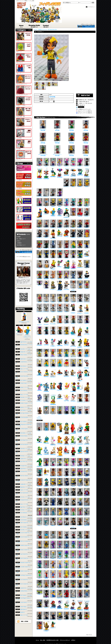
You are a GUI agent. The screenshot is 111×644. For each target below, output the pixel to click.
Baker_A (66, 320)
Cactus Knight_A (73, 410)
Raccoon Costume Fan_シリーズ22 (40, 439)
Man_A (46, 254)
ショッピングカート (86, 26)
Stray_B (53, 410)
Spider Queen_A (24, 609)
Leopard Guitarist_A (73, 162)
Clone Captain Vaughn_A (60, 308)
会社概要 (18, 237)
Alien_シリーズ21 (24, 615)
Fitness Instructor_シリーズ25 (87, 309)
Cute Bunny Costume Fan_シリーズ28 (53, 451)
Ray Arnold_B (80, 298)
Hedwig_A (71, 125)
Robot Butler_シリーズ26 (26, 433)
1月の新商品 (24, 193)
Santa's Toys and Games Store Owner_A (46, 275)
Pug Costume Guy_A (73, 275)
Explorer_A (53, 193)
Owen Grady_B (80, 584)
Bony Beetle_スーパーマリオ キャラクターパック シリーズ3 (60, 397)
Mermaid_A (53, 545)
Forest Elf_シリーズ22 (25, 530)
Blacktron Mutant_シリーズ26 (80, 343)
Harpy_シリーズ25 (24, 395)
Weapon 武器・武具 (24, 112)
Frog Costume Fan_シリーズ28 (73, 440)
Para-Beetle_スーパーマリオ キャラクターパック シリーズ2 (80, 605)
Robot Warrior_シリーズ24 (26, 366)
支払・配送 (43, 640)
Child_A (87, 264)
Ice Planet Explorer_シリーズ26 (66, 342)
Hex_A (86, 125)
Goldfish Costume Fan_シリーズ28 (60, 440)
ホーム (22, 26)
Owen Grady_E (43, 125)
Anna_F (80, 594)
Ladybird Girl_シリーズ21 (26, 588)
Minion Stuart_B (73, 482)
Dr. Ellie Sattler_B (40, 298)
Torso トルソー (24, 58)
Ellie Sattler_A (60, 522)
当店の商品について (21, 245)
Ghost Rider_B (40, 616)
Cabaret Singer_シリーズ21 (26, 607)
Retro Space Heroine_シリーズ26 (40, 342)
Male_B (80, 353)
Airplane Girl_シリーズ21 (26, 459)
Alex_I (73, 212)
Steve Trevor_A (60, 565)
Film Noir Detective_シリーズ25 (87, 364)
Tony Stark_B (46, 616)
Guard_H (46, 224)
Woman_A (87, 353)
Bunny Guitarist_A (53, 162)
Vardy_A (40, 522)
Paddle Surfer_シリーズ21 (26, 359)
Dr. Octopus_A (46, 245)
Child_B (46, 363)
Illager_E (40, 427)
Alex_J (60, 331)
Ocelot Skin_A (73, 183)
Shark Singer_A (40, 472)
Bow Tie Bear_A (53, 275)
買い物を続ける (81, 105)
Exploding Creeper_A (80, 212)
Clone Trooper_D (53, 308)
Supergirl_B (53, 574)
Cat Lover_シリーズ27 (25, 497)
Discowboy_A (60, 462)
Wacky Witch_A (73, 472)
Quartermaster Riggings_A (60, 594)
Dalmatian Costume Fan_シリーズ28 (87, 440)
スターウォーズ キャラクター (24, 226)
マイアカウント (91, 7)
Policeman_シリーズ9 (60, 286)
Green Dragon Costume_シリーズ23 (40, 462)
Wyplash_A (46, 502)
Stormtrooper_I (46, 308)
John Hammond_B (46, 298)
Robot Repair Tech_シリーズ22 (87, 343)
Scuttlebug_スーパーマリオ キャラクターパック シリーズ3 (46, 173)
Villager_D (60, 535)
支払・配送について (34, 26)
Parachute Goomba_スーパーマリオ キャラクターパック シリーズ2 (73, 605)
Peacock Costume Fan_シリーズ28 (46, 440)
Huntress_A (86, 150)
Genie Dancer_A (73, 462)
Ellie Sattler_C (40, 224)
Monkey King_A (46, 584)
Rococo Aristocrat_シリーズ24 (73, 265)
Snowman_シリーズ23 (25, 510)
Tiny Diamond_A (60, 555)
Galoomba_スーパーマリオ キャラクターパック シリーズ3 (66, 172)
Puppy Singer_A (73, 203)
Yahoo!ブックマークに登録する (85, 111)
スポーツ (24, 218)
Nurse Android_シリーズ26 (26, 422)
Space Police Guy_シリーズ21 (66, 373)
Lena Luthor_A (66, 565)
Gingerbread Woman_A (53, 472)
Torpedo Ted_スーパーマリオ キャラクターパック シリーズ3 (80, 172)
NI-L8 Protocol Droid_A (80, 616)
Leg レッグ (24, 69)
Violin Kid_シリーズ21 (25, 449)
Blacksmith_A (87, 535)
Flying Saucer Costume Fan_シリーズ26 (60, 342)
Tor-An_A (73, 492)
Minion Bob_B (60, 616)
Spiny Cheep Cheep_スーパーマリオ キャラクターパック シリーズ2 (60, 604)
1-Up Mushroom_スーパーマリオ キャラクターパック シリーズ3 (53, 399)
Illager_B (73, 535)
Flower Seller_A (60, 363)
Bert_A (80, 574)
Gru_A (66, 482)
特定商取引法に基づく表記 (53, 640)
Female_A (46, 353)
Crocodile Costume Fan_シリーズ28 (40, 451)
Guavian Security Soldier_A (60, 492)
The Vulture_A (40, 592)
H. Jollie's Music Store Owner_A (40, 275)
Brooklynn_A (40, 203)
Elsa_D (53, 512)
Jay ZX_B (53, 502)
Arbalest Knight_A (60, 410)
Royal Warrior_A (73, 320)
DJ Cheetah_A (66, 462)
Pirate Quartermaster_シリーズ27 (73, 387)
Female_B (60, 353)
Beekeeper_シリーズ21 (25, 456)
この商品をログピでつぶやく (84, 109)
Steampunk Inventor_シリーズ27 (87, 388)
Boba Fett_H (46, 398)
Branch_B (40, 555)
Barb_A (46, 565)
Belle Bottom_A (60, 193)
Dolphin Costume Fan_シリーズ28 (46, 451)
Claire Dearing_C (73, 286)
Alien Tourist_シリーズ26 (26, 410)
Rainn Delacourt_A (87, 212)
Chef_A (40, 254)
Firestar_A (87, 234)
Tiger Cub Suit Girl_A (40, 482)
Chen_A (60, 584)
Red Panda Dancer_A (80, 462)
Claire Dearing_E (60, 224)
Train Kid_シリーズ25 (25, 397)
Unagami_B (66, 584)
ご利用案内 (19, 243)
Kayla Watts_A (73, 224)
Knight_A (53, 535)
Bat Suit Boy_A (40, 283)
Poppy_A (60, 545)
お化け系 (24, 210)
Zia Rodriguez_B (40, 234)
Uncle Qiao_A (87, 574)
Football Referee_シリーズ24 (53, 265)
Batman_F (80, 492)
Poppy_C (87, 545)
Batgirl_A (53, 565)
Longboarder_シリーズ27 (26, 484)
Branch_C (66, 555)
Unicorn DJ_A (40, 162)
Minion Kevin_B (80, 183)
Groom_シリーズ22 (19, 330)
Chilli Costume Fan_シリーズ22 (73, 428)
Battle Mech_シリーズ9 (66, 285)
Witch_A (46, 285)
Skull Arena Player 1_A (80, 535)
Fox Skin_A (60, 320)
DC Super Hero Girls (52, 29)
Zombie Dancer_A (80, 203)
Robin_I (87, 616)
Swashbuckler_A (80, 398)
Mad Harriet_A (40, 574)
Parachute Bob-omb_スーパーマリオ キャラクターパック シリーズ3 (53, 172)
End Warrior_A (87, 320)
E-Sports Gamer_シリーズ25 (73, 309)
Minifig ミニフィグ (24, 37)
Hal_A (57, 125)
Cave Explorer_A (66, 331)
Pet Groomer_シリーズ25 (26, 400)
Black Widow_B (40, 502)
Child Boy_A (71, 138)
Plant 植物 (24, 144)
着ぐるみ (24, 202)
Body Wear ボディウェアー (24, 91)
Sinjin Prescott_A (80, 522)
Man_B (53, 254)
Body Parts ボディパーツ (24, 80)
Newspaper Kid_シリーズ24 (26, 466)
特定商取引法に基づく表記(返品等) (86, 100)
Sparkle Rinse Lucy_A (40, 604)
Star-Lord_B (66, 245)
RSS (22, 621)
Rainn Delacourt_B (53, 224)
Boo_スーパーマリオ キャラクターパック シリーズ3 (87, 173)
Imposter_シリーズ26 (25, 407)
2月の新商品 (24, 185)
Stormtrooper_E (87, 298)
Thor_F (66, 616)
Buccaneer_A (87, 398)
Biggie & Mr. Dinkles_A (66, 545)
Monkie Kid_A (73, 584)
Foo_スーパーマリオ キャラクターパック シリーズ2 (66, 604)
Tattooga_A (73, 245)
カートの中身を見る (24, 251)
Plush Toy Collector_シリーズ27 (40, 387)
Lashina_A (87, 565)
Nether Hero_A (46, 331)
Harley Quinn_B (46, 574)
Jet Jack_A (66, 502)
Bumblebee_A (80, 565)
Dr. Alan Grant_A (80, 285)
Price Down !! (24, 169)
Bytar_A (60, 502)
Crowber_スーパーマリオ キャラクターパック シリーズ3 (73, 172)
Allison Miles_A (53, 522)
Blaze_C (53, 427)
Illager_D (87, 410)
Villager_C (40, 545)
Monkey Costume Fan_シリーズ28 (66, 441)
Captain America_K (73, 234)
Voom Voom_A (46, 522)
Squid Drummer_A (80, 162)
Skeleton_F (46, 193)
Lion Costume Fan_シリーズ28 (60, 452)
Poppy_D (46, 555)
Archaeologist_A (40, 193)
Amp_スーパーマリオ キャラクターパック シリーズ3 (40, 173)
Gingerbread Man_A (60, 472)
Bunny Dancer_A (53, 462)
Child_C (66, 363)
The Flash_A (60, 574)
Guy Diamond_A (53, 555)
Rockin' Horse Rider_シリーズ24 (80, 264)
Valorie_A (43, 138)
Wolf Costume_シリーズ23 (26, 595)
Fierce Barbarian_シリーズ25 (40, 413)
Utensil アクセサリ (24, 123)
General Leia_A (73, 616)
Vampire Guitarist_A (87, 162)
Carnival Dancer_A (87, 203)
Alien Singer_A (46, 162)
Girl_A (80, 245)
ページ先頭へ (89, 635)
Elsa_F (87, 594)
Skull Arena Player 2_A (87, 522)
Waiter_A (80, 363)
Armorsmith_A (53, 331)
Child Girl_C (53, 353)
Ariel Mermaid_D (73, 512)
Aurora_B (80, 512)
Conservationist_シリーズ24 (26, 520)
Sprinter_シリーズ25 (25, 387)
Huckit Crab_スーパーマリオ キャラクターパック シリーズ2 (53, 604)
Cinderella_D (46, 512)
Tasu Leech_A (40, 492)
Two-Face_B (40, 626)
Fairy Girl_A (66, 275)
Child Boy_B (57, 138)
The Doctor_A (53, 616)
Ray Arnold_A (66, 522)
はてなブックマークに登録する (85, 113)
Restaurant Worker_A (53, 363)
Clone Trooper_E (66, 308)
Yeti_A (80, 320)
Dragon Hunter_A (73, 502)
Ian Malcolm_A (73, 523)
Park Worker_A (87, 584)
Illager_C (80, 410)
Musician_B (66, 353)
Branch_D (40, 565)
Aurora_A (40, 512)
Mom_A (73, 254)
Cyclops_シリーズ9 (53, 285)
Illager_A (66, 535)
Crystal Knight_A (66, 410)
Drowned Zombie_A (57, 150)
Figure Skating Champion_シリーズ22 (27, 332)
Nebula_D (53, 245)
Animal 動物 (24, 134)
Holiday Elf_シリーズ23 (25, 352)
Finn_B (53, 492)
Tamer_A (46, 410)
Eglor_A (87, 512)
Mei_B (40, 584)
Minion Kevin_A (60, 482)
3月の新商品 (24, 177)
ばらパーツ (24, 155)
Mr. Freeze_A (66, 492)
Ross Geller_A (40, 264)
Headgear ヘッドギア (24, 101)
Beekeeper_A (71, 150)
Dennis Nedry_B (60, 298)
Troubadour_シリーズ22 (24, 317)
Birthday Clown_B (60, 275)
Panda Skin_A (66, 183)
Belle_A (60, 512)
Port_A (53, 594)
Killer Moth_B (40, 245)
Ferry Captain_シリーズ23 (26, 380)
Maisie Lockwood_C (80, 224)
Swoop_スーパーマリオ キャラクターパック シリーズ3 (60, 173)
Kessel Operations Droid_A (66, 594)
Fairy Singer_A (60, 162)
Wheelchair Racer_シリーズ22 (66, 213)
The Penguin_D (46, 594)
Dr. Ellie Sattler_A (87, 285)
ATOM (26, 621)
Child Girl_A (86, 138)
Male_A (40, 353)
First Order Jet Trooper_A (73, 594)
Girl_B (80, 254)
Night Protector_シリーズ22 (26, 342)
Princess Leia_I (46, 492)
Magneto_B (87, 492)
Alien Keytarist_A (46, 462)
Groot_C (60, 245)
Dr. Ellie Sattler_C (66, 298)
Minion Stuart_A (80, 482)
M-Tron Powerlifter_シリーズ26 (46, 342)
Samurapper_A (87, 462)
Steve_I (46, 535)
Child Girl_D (73, 353)
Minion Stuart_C (87, 183)
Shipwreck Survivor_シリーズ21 (46, 373)
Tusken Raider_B (87, 482)
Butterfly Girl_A (80, 472)
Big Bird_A (23, 612)
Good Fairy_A (66, 512)
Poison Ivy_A (73, 565)
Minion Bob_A (53, 482)
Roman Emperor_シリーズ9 (46, 472)
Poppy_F (87, 555)
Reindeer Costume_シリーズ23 (73, 331)
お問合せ (46, 26)
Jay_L (80, 502)
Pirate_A (40, 535)
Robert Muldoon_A (53, 298)
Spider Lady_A (66, 472)
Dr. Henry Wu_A (73, 298)
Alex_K (46, 427)
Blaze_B (46, 545)
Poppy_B (80, 545)
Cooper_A (73, 555)
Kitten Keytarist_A (66, 162)
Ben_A (46, 203)
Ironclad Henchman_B (53, 584)
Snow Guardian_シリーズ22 (26, 527)
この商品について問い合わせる (85, 103)
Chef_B (40, 363)
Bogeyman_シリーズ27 (25, 487)
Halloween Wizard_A (43, 150)
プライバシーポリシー (65, 640)
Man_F (73, 363)
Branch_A (73, 545)
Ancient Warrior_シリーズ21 (46, 626)
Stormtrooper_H (40, 308)
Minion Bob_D (60, 203)
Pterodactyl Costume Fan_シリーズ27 (46, 387)
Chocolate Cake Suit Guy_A (80, 275)
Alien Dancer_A (66, 203)
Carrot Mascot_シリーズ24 (26, 517)
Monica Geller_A (46, 264)
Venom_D (80, 234)
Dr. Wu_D (66, 224)
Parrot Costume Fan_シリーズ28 (66, 450)
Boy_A (87, 245)
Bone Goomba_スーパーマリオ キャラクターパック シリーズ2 (87, 605)
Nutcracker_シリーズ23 (25, 349)
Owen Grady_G (46, 234)
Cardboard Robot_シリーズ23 (80, 450)
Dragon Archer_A (40, 331)
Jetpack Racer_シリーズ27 (26, 469)
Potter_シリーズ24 (24, 369)
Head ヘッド (24, 47)
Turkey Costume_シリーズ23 (66, 233)
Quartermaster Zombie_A (87, 502)
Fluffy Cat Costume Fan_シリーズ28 (53, 441)
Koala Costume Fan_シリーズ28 (80, 440)
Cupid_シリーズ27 (24, 490)
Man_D (60, 254)
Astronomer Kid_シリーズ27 (87, 373)
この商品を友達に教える (83, 102)
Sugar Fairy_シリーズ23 (25, 507)
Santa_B (66, 254)
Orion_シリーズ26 (24, 504)
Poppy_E (80, 555)
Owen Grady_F (87, 224)
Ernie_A (73, 574)
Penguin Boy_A (87, 472)
